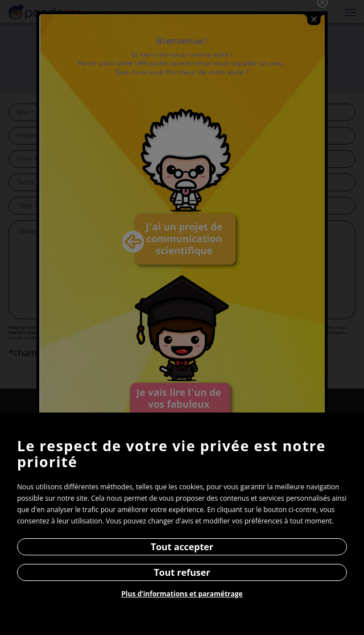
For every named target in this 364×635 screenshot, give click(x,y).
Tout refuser (182, 572)
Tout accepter (182, 547)
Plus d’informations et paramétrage (182, 594)
